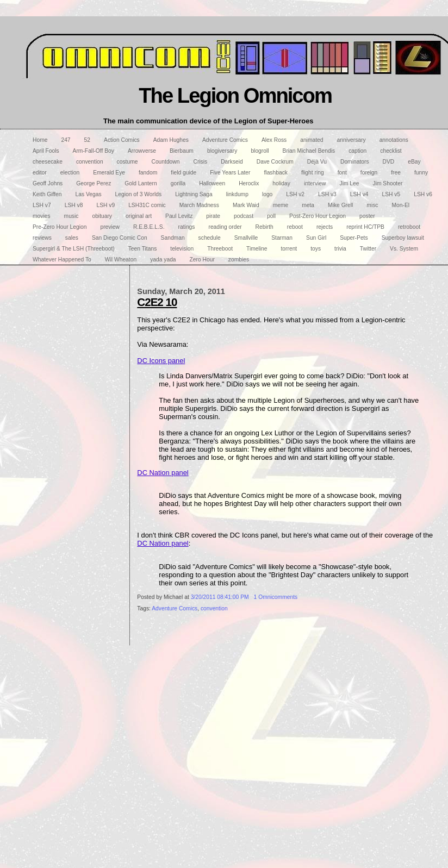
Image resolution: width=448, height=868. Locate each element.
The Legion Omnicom (235, 95)
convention (214, 608)
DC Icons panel (161, 361)
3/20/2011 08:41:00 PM (220, 597)
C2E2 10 (157, 302)
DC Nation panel (163, 473)
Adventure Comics (175, 608)
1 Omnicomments (276, 597)
